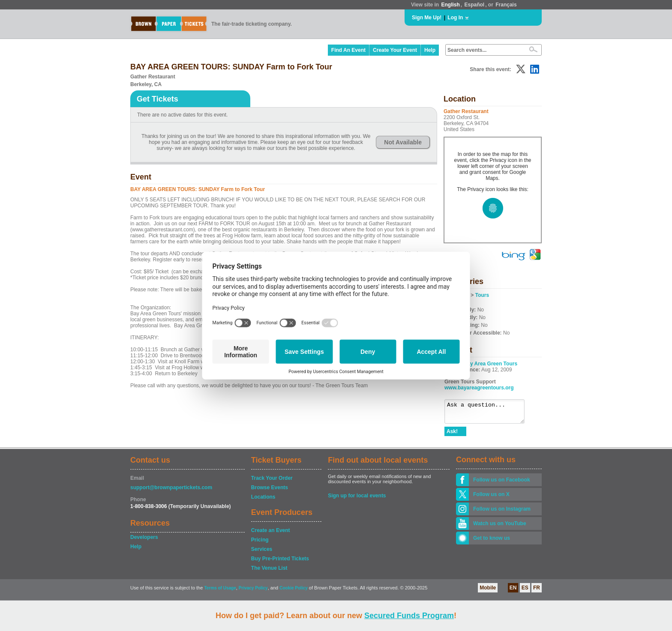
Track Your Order (272, 482)
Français (506, 5)
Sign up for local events (357, 499)
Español (475, 5)
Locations (263, 501)
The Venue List (269, 572)
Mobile (488, 592)
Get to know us (492, 542)
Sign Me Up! (427, 18)
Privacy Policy (253, 592)
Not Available (403, 142)
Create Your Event (395, 50)
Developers (144, 541)
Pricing (260, 544)
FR (537, 592)
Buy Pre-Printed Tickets (280, 562)
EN (513, 592)
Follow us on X (491, 498)
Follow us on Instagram (502, 513)
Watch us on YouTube (500, 527)
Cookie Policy (294, 592)
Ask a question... (489, 413)
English (450, 5)
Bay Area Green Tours (490, 364)
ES (525, 592)
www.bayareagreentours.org (479, 388)
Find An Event (348, 50)
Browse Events (270, 491)
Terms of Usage (220, 592)
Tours (482, 295)
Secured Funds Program (409, 616)
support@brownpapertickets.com (171, 491)
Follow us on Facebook (502, 484)
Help (430, 50)
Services (262, 553)
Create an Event (271, 534)
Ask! (452, 435)
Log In (455, 18)
